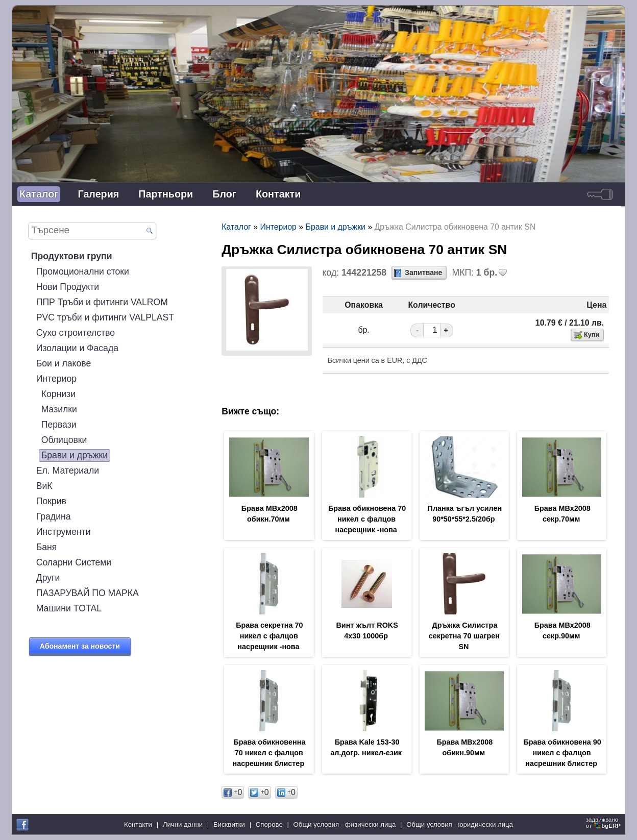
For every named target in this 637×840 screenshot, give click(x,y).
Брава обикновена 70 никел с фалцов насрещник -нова (367, 519)
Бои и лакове (64, 363)
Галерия (98, 194)
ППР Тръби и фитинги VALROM (102, 302)
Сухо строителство (76, 333)
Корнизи (58, 394)
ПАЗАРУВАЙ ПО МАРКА (88, 593)
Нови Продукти (68, 287)
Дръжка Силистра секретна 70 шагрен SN (464, 636)
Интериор (56, 379)
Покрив (51, 501)
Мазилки (59, 409)
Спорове (269, 824)
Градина (54, 516)
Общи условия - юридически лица (460, 824)
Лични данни (183, 824)
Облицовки (64, 440)
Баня (47, 547)
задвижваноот (604, 823)
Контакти (278, 194)
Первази (59, 425)
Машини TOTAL (69, 608)
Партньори (166, 194)
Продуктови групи (72, 256)
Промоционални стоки (83, 271)
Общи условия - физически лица (345, 824)
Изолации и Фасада (77, 348)
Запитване (423, 273)
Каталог (39, 194)
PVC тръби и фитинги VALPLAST (105, 317)
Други (48, 578)
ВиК (44, 486)
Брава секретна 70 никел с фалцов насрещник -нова (269, 636)
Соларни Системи (74, 562)
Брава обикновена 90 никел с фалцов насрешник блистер (562, 753)
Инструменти (64, 532)
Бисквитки (229, 824)
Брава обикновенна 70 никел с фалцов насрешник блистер (269, 753)
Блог (224, 194)
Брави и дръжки (75, 455)
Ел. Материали (68, 471)
